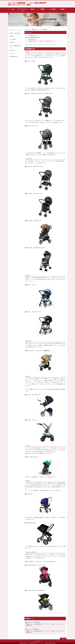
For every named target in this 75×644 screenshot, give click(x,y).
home (13, 9)
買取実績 (43, 9)
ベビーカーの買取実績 (47, 19)
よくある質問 (52, 9)
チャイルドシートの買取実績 (33, 622)
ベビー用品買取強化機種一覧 (16, 46)
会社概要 (62, 9)
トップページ (27, 29)
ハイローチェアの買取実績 (33, 629)
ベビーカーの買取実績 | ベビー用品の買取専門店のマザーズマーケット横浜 (27, 4)
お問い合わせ (13, 50)
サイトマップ (38, 641)
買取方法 (33, 9)
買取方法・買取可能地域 (15, 33)
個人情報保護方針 (14, 57)
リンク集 (12, 53)
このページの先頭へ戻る (63, 639)
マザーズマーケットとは (23, 10)
